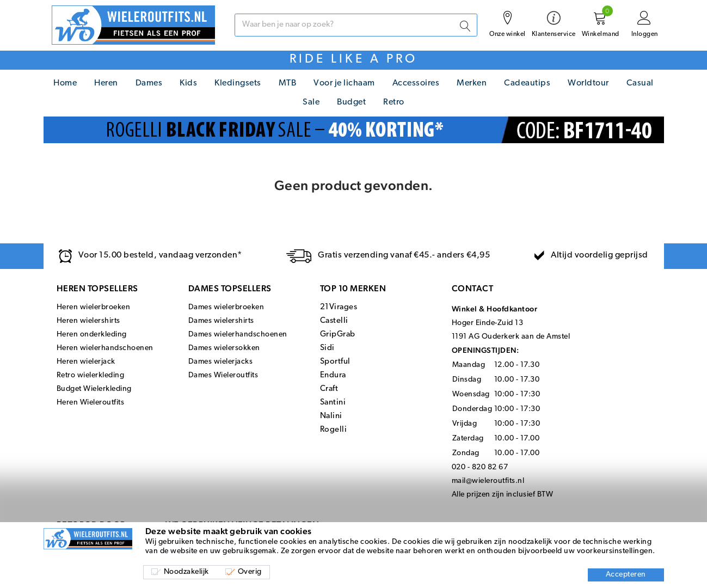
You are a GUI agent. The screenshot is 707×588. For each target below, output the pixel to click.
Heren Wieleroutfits (91, 403)
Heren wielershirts (88, 321)
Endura (333, 375)
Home (65, 83)
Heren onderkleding (92, 335)
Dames (149, 83)
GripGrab (338, 335)
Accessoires (416, 83)
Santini (333, 403)
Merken (472, 83)
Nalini (331, 416)
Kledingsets (238, 83)
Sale (311, 102)
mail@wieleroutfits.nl (488, 481)
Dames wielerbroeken (226, 307)
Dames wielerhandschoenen (238, 335)
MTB (288, 83)
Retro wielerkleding (91, 375)
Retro (394, 102)
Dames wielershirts (221, 321)
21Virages (339, 307)
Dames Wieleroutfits (223, 375)
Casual (640, 83)
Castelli (334, 321)
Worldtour (588, 83)
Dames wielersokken (224, 348)
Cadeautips (527, 83)
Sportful (335, 362)
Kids (188, 83)
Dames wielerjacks (221, 362)
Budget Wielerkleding (94, 389)
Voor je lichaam (344, 83)
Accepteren (626, 575)
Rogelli (334, 430)
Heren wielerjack (86, 362)
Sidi (327, 348)
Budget (351, 102)
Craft (329, 389)
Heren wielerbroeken (94, 307)
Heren (106, 83)
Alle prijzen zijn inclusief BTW (503, 495)
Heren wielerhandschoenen (105, 348)
